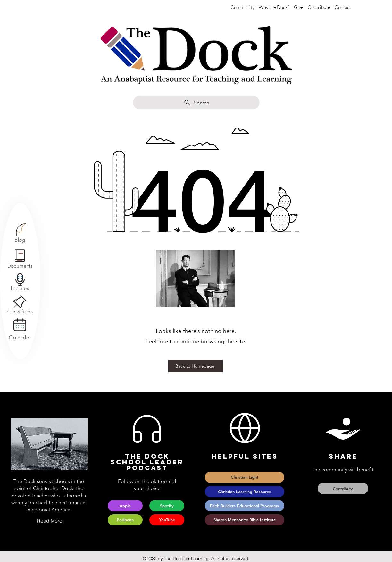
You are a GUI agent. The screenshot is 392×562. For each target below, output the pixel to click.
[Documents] (20, 266)
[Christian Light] (245, 477)
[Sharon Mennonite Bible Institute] (245, 520)
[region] (20, 233)
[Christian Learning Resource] (245, 492)
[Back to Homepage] (196, 366)
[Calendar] (20, 338)
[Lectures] (20, 288)
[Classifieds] (20, 312)
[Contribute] (343, 488)
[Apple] (125, 506)
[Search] (196, 103)
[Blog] (20, 240)
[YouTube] (167, 520)
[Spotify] (167, 506)
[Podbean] (125, 520)
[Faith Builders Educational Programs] (245, 506)
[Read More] (49, 521)
